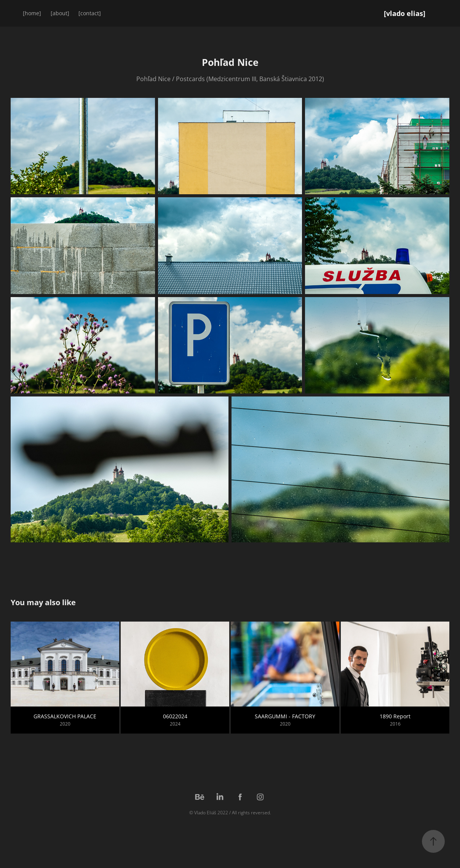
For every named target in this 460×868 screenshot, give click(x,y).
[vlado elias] (405, 13)
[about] (60, 13)
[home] (32, 13)
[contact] (90, 13)
